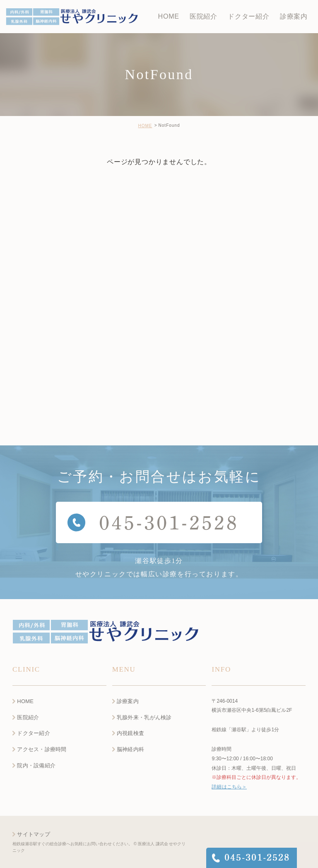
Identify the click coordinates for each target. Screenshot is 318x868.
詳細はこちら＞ (229, 787)
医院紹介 (28, 717)
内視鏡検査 (130, 734)
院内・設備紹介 (36, 766)
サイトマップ (34, 834)
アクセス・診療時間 (42, 750)
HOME (145, 126)
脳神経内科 (130, 750)
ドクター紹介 (34, 734)
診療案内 (128, 701)
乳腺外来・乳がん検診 (144, 717)
